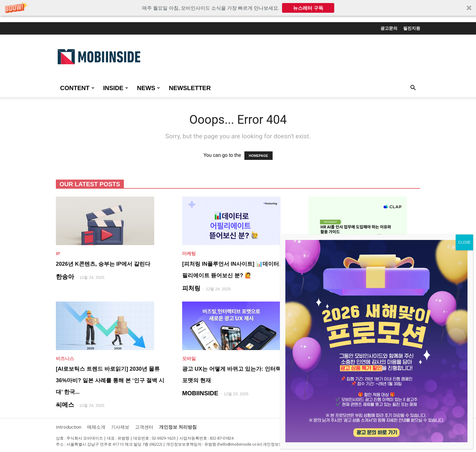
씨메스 (65, 405)
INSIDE (116, 88)
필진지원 (412, 28)
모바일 (189, 358)
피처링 (191, 288)
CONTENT (77, 88)
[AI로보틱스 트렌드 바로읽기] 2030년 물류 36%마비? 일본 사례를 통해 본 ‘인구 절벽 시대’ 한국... (110, 380)
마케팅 (189, 253)
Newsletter (190, 88)
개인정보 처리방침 (178, 427)
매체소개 (96, 427)
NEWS (148, 88)
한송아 (65, 277)
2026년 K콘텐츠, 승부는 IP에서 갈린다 (103, 264)
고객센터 (144, 427)
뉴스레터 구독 (308, 8)
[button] (238, 8)
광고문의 (389, 28)
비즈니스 (65, 358)
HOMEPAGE (258, 156)
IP (58, 253)
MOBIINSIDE (200, 393)
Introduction (69, 427)
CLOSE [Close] (464, 242)
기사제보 (120, 427)
